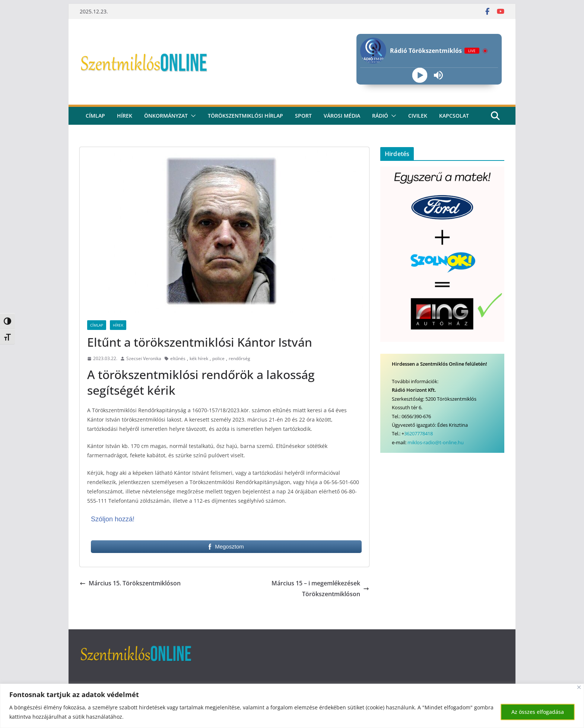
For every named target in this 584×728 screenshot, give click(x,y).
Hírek (125, 116)
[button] (192, 116)
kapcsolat (454, 116)
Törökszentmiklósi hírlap (245, 116)
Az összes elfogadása (538, 712)
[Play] (420, 75)
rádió (380, 116)
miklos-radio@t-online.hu (436, 442)
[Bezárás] (579, 687)
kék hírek (199, 358)
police (218, 358)
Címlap (97, 325)
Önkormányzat (166, 116)
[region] (292, 706)
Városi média (342, 116)
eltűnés (178, 358)
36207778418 (418, 433)
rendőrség (239, 358)
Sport (303, 116)
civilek (418, 116)
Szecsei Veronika (144, 358)
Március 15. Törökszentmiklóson (130, 583)
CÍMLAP (95, 116)
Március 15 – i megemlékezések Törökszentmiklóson (320, 589)
